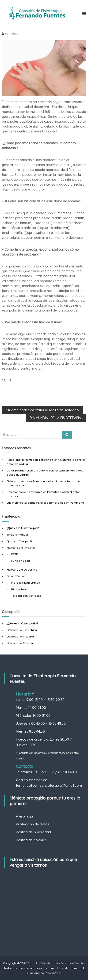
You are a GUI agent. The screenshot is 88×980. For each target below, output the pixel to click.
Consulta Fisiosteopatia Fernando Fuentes (56, 963)
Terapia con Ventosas (26, 596)
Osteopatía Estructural (22, 630)
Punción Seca (21, 561)
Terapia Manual (17, 535)
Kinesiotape (19, 589)
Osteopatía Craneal (20, 643)
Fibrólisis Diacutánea (26, 583)
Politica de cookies (31, 840)
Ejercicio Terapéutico (21, 541)
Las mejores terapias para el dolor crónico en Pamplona (45, 503)
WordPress (54, 973)
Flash (61, 968)
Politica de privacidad (33, 832)
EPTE (15, 554)
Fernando (12, 33)
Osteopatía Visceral (20, 636)
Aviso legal (25, 816)
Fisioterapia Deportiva (22, 570)
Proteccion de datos (33, 824)
